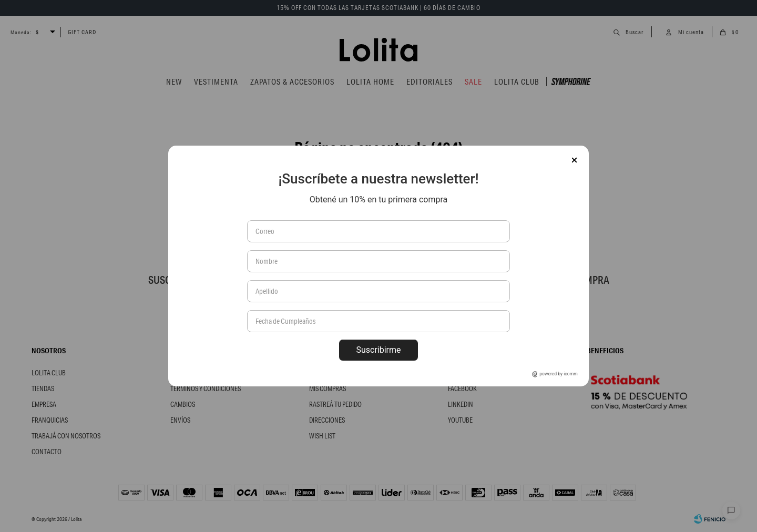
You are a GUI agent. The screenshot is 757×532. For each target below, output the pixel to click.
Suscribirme (378, 350)
